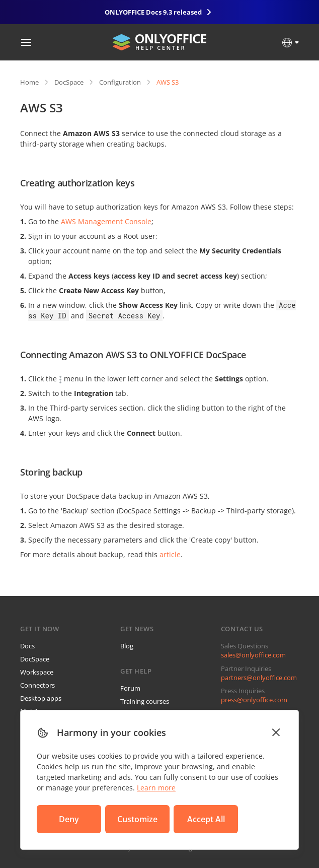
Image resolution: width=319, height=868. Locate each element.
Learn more (156, 788)
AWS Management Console (106, 221)
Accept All (206, 819)
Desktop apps (41, 698)
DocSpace (69, 82)
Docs (27, 646)
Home (29, 82)
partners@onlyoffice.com (259, 678)
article (170, 554)
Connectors (37, 685)
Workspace (37, 672)
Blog (127, 646)
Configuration (120, 82)
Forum (130, 688)
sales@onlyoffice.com (253, 655)
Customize (137, 819)
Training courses (145, 701)
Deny (69, 819)
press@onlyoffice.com (254, 700)
